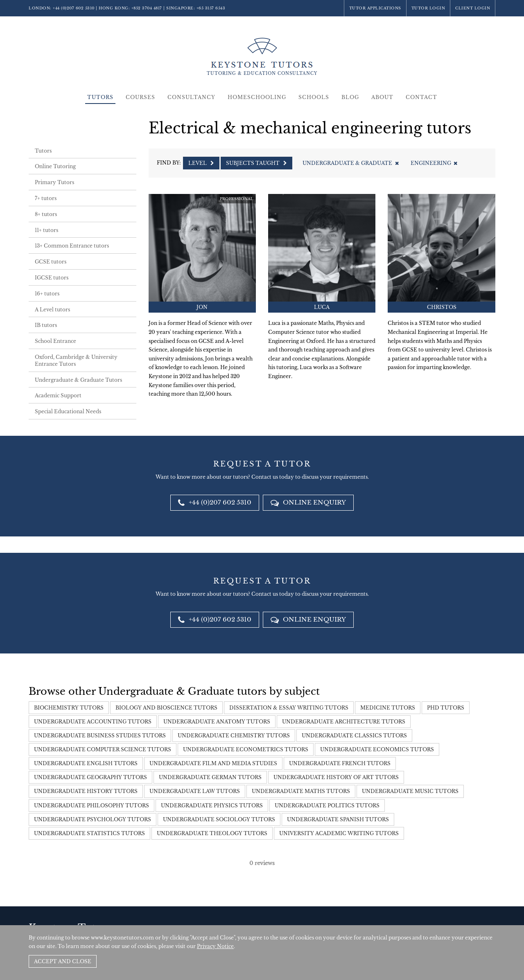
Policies (446, 918)
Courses (140, 97)
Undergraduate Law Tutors (195, 791)
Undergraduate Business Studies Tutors (100, 736)
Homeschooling (257, 97)
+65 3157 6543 (211, 8)
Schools (314, 97)
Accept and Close (63, 961)
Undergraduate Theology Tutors (212, 833)
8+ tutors (46, 214)
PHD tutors (446, 708)
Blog (350, 97)
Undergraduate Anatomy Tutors (217, 722)
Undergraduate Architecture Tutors (344, 722)
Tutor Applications (375, 8)
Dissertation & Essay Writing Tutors (289, 708)
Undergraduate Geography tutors (90, 777)
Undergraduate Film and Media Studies (213, 763)
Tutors (100, 97)
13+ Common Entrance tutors (72, 246)
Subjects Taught (256, 163)
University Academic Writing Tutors (339, 833)
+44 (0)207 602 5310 (74, 8)
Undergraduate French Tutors (340, 763)
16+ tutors (47, 294)
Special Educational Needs (68, 411)
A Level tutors (52, 310)
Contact (421, 97)
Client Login (473, 8)
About (382, 97)
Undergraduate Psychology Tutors (93, 819)
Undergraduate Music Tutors (410, 791)
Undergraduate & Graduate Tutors (78, 380)
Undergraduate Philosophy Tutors (91, 805)
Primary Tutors (54, 182)
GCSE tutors (51, 262)
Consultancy (191, 97)
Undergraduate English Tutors (86, 763)
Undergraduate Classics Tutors (354, 736)
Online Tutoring (55, 166)
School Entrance (55, 341)
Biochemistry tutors (69, 708)
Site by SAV (472, 918)
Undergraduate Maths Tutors (301, 791)
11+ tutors (46, 230)
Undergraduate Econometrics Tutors (246, 749)
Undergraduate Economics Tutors (377, 749)
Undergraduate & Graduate (350, 163)
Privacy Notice (215, 946)
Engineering (434, 163)
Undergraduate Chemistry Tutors (234, 736)
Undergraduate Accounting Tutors (93, 722)
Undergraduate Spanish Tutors (338, 819)
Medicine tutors (388, 708)
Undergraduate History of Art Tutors (336, 777)
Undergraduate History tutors (86, 791)
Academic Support (58, 395)
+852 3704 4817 (147, 8)
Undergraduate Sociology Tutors (219, 819)
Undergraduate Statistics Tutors (89, 833)
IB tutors (46, 325)
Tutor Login (428, 8)
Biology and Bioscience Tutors (166, 708)
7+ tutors (46, 198)
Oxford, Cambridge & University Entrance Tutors (76, 360)
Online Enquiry (308, 502)
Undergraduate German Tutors (210, 777)
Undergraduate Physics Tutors (212, 805)
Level (201, 163)
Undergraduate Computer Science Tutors (103, 749)
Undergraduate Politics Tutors (327, 805)
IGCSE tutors (52, 278)
